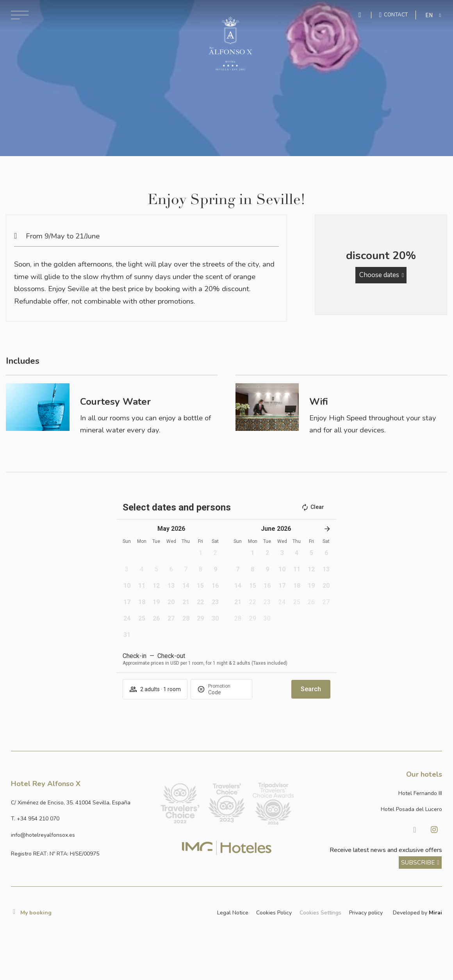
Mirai (435, 913)
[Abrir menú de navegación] (20, 15)
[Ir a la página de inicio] (230, 44)
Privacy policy (366, 913)
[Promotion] (227, 692)
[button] (201, 555)
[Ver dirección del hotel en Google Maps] (81, 803)
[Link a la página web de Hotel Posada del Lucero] (372, 809)
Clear (313, 507)
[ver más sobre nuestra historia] (420, 863)
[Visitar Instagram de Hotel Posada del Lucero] (434, 830)
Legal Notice (233, 913)
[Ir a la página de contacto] (393, 15)
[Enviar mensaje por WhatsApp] (361, 15)
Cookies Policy (274, 913)
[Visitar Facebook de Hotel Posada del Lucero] (415, 830)
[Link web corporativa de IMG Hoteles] (227, 848)
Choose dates (379, 275)
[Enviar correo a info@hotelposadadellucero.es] (81, 835)
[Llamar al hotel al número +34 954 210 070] (81, 819)
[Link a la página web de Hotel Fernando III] (372, 793)
